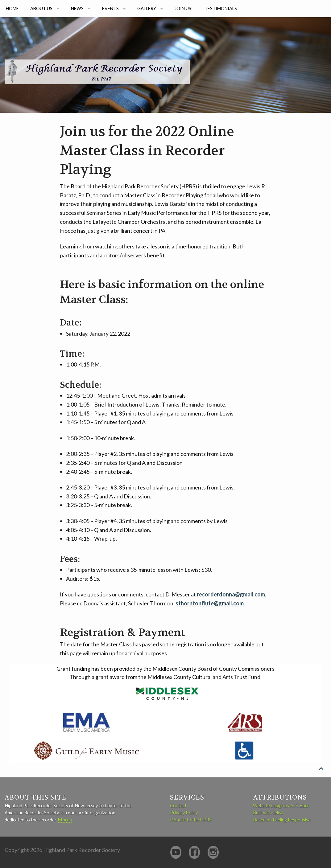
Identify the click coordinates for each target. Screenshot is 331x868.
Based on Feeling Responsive (282, 820)
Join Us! (184, 8)
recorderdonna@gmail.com (231, 594)
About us (41, 8)
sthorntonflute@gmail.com (210, 603)
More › (65, 820)
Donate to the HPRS (191, 820)
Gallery (147, 8)
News (77, 8)
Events (110, 8)
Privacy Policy (184, 813)
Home (12, 8)
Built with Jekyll (268, 813)
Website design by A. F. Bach (281, 806)
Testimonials (221, 8)
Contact (178, 806)
